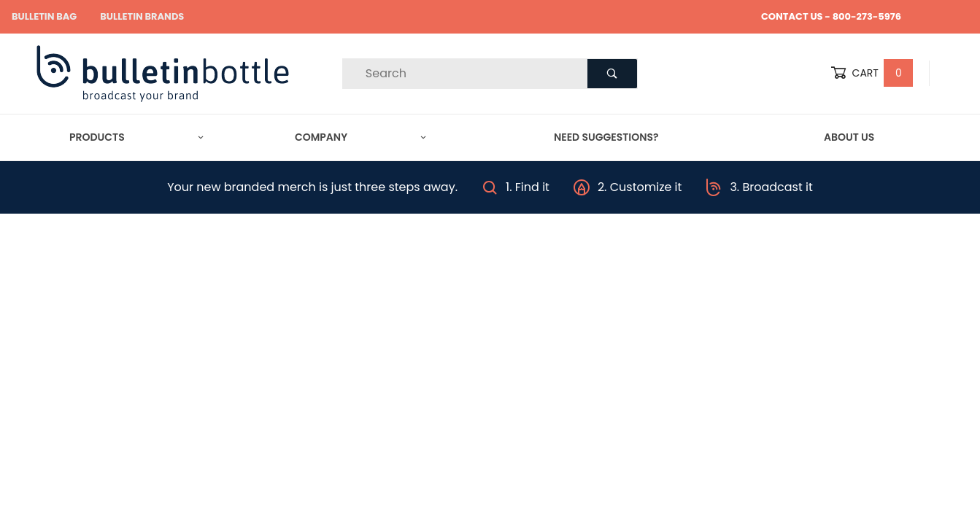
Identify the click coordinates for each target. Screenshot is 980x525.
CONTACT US (792, 16)
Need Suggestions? (606, 137)
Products (136, 137)
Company (360, 137)
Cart (872, 73)
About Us (849, 137)
